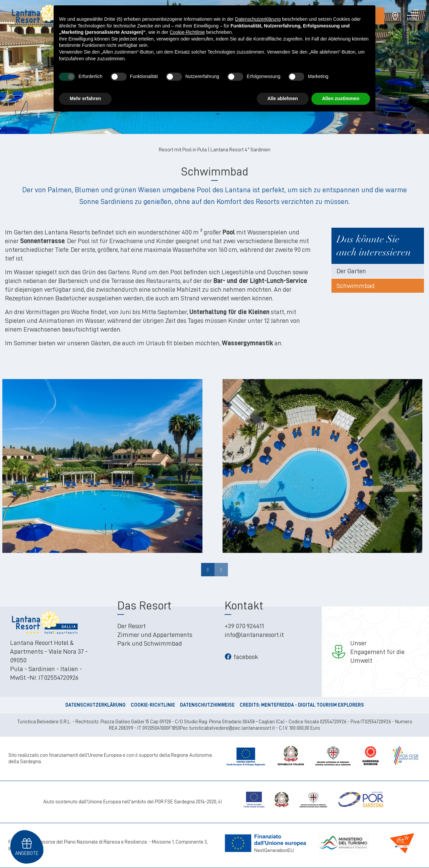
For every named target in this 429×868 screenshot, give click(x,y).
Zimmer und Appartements (155, 635)
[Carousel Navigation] (214, 570)
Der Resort (132, 626)
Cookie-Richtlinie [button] (187, 32)
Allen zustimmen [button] (341, 98)
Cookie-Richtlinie (153, 705)
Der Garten (351, 271)
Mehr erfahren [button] (85, 98)
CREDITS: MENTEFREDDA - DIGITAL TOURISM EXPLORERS (302, 705)
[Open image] (102, 464)
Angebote (27, 853)
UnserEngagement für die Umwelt (377, 652)
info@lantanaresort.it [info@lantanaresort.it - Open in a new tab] (254, 635)
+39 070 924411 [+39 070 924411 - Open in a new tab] (244, 626)
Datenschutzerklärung (96, 705)
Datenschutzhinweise (207, 705)
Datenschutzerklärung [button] (258, 19)
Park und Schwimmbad (150, 643)
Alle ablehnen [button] (283, 98)
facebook (241, 657)
